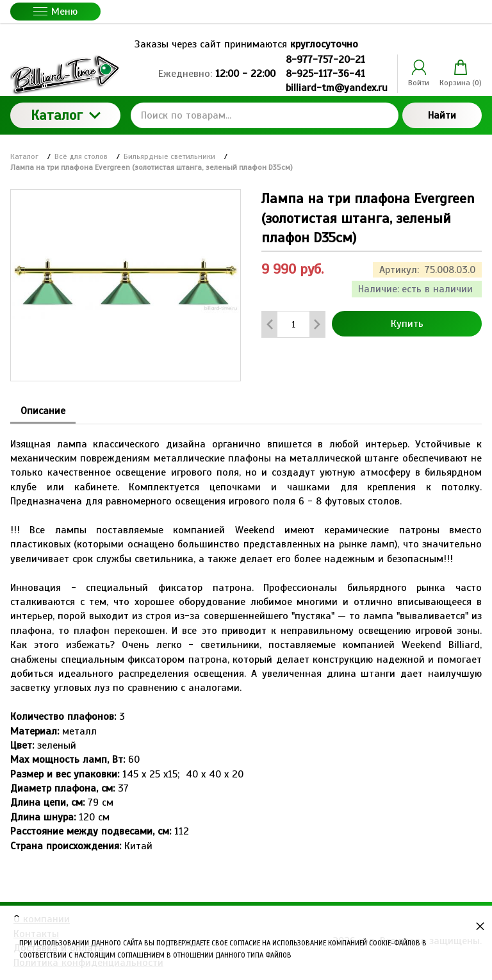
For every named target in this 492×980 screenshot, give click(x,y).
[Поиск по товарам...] (265, 115)
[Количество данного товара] (293, 325)
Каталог (66, 115)
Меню (55, 12)
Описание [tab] (43, 411)
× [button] (480, 926)
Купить (407, 324)
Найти (442, 115)
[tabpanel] (246, 639)
